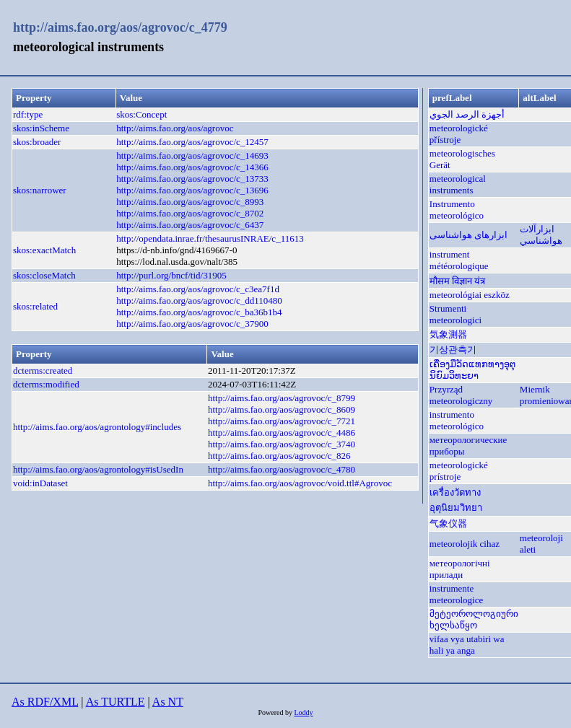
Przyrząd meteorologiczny (461, 395)
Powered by (276, 712)
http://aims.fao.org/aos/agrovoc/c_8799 (282, 398)
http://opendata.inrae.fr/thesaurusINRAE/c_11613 (210, 238)
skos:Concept (141, 114)
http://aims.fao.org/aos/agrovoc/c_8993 (190, 202)
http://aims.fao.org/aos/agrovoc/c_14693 (192, 155)
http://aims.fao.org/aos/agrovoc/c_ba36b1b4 (199, 312)
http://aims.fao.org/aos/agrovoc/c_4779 (120, 27)
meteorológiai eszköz (470, 295)
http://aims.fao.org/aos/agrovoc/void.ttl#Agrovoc (300, 483)
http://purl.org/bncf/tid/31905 (171, 275)
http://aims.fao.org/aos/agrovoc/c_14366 (192, 167)
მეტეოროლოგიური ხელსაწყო (474, 619)
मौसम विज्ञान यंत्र (458, 281)
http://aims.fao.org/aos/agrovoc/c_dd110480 (199, 301)
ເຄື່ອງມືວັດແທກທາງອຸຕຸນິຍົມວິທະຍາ (472, 370)
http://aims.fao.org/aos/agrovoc (175, 128)
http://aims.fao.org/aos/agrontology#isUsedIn (98, 469)
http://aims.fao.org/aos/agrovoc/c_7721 (282, 421)
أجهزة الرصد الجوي (467, 114)
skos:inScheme (41, 128)
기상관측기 (453, 350)
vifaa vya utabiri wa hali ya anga (467, 645)
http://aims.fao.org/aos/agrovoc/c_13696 (192, 190)
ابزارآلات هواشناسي (541, 235)
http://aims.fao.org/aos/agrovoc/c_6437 (190, 225)
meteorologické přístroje (459, 134)
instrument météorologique (459, 260)
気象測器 (448, 334)
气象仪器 (448, 523)
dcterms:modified (46, 384)
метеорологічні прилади (460, 569)
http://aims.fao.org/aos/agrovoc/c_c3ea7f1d (198, 289)
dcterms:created (43, 370)
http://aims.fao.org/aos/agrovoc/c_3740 (282, 444)
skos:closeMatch (44, 275)
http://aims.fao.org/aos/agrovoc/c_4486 (282, 433)
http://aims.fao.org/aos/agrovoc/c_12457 (192, 142)
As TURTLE (115, 702)
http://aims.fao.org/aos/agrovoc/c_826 (279, 456)
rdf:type (28, 114)
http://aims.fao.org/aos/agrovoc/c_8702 (190, 213)
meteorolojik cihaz (465, 544)
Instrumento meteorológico (457, 210)
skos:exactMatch (44, 250)
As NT (168, 702)
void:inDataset (40, 483)
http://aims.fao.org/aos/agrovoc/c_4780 (282, 469)
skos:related (35, 306)
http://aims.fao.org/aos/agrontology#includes (97, 427)
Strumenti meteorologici (456, 314)
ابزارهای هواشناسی (468, 235)
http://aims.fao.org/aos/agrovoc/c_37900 (192, 324)
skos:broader (37, 142)
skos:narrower (40, 190)
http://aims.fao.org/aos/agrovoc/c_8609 (282, 409)
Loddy (303, 712)
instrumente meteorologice (456, 594)
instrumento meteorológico (457, 420)
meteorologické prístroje (459, 471)
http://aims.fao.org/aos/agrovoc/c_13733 (192, 179)
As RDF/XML (45, 702)
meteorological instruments (458, 184)
